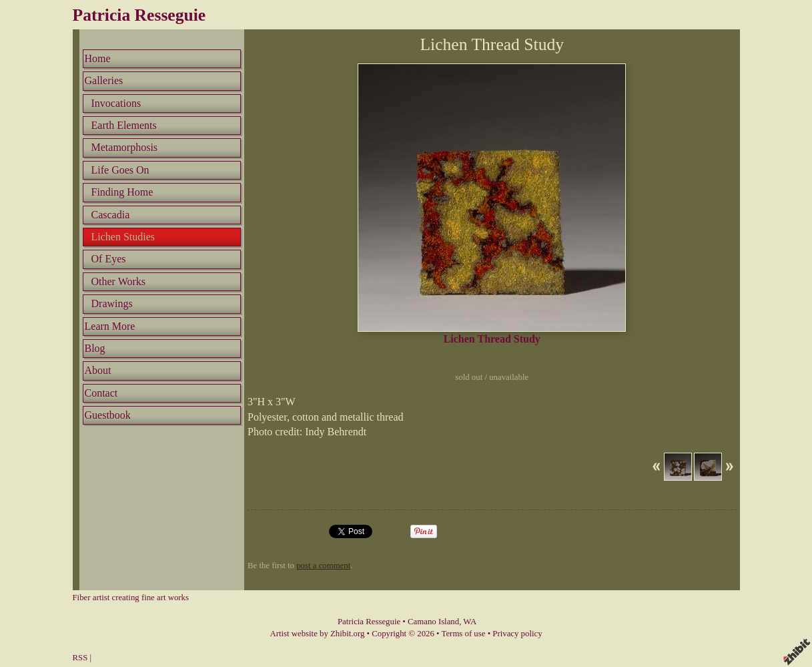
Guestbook (108, 415)
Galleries (104, 80)
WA (470, 622)
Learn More (110, 326)
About (98, 370)
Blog (95, 348)
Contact (101, 393)
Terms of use (464, 634)
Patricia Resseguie (139, 15)
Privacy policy (517, 634)
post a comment (323, 566)
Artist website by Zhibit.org (317, 634)
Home (98, 58)
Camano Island (433, 622)
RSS (80, 658)
